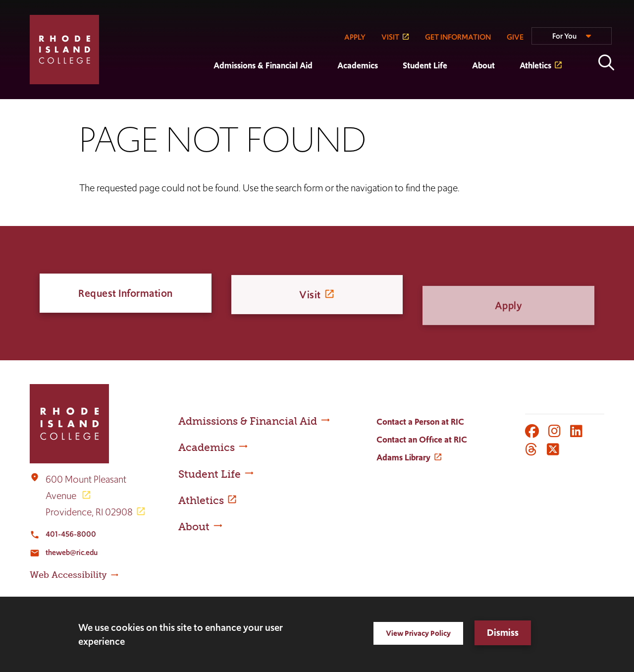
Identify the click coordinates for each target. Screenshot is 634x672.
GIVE (515, 37)
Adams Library (403, 457)
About (483, 65)
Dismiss (503, 633)
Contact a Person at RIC (420, 422)
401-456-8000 (71, 534)
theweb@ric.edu (72, 552)
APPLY (355, 37)
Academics (358, 65)
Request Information (126, 293)
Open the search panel (606, 62)
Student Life (425, 65)
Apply (509, 327)
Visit (310, 298)
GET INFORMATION (458, 37)
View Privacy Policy (418, 633)
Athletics (535, 65)
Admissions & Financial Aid (263, 65)
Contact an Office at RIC (422, 440)
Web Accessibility (68, 575)
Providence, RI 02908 (89, 512)
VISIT (390, 37)
